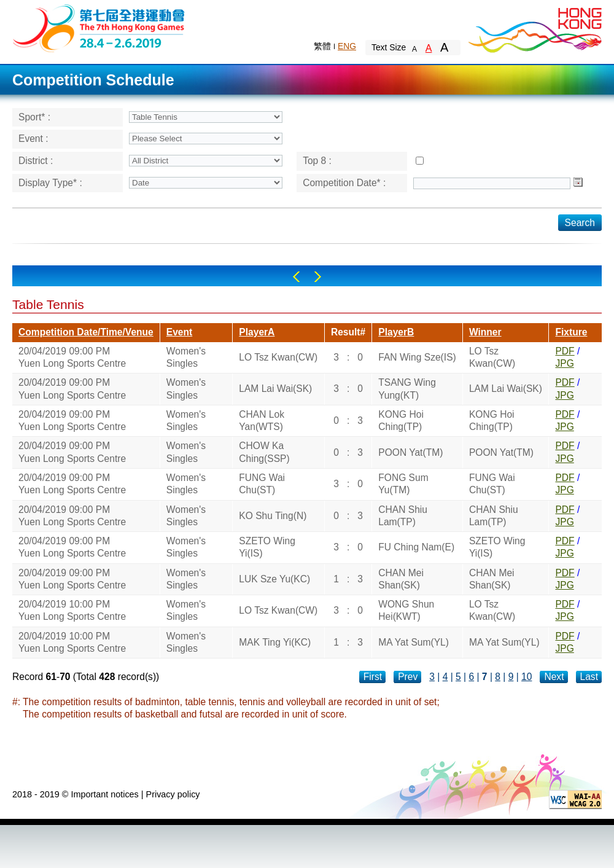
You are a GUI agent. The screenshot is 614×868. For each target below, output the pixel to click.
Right (318, 277)
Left (296, 277)
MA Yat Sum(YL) (414, 642)
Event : (33, 139)
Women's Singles (186, 357)
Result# (348, 332)
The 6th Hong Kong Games (99, 27)
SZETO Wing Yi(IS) (267, 547)
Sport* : (34, 117)
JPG (564, 363)
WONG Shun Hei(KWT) (406, 610)
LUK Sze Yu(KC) (274, 579)
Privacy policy (173, 794)
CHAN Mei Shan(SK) (401, 579)
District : (36, 161)
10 (527, 677)
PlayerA (257, 332)
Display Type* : (50, 183)
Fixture (571, 332)
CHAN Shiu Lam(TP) (403, 516)
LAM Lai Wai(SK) (275, 389)
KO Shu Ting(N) (273, 516)
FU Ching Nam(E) (416, 547)
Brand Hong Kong (534, 28)
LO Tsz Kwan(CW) (278, 357)
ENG (347, 46)
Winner (485, 332)
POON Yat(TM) (410, 452)
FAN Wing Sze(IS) (417, 357)
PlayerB (396, 332)
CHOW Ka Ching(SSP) (264, 452)
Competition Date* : (344, 183)
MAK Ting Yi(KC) (275, 642)
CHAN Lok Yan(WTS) (262, 420)
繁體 (322, 46)
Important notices (104, 794)
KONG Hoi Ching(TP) (401, 420)
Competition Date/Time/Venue (86, 332)
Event (179, 332)
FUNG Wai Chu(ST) (262, 484)
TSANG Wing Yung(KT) (407, 389)
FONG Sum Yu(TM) (403, 484)
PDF (565, 351)
